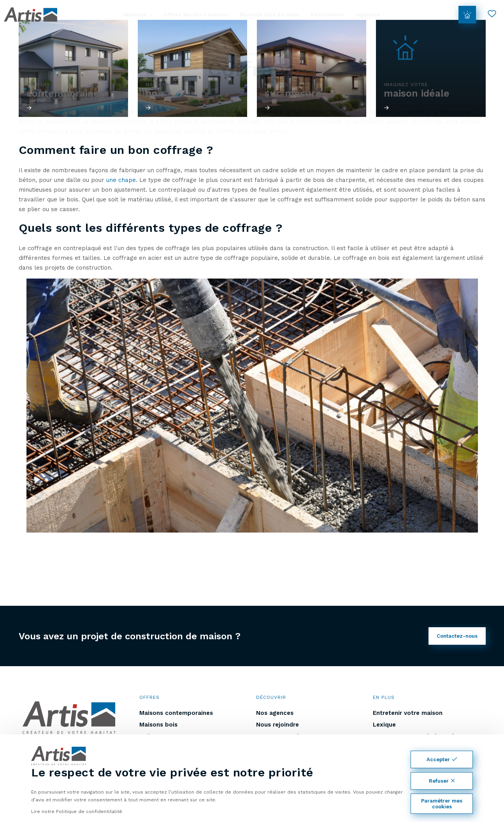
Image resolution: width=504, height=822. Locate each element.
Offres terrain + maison (196, 14)
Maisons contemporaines (176, 713)
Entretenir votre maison (408, 713)
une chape (121, 180)
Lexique (384, 725)
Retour (252, 54)
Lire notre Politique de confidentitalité (77, 811)
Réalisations (328, 14)
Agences (368, 14)
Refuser (442, 781)
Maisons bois (158, 725)
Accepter (442, 759)
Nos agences (275, 713)
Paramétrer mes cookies (442, 804)
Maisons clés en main (270, 14)
